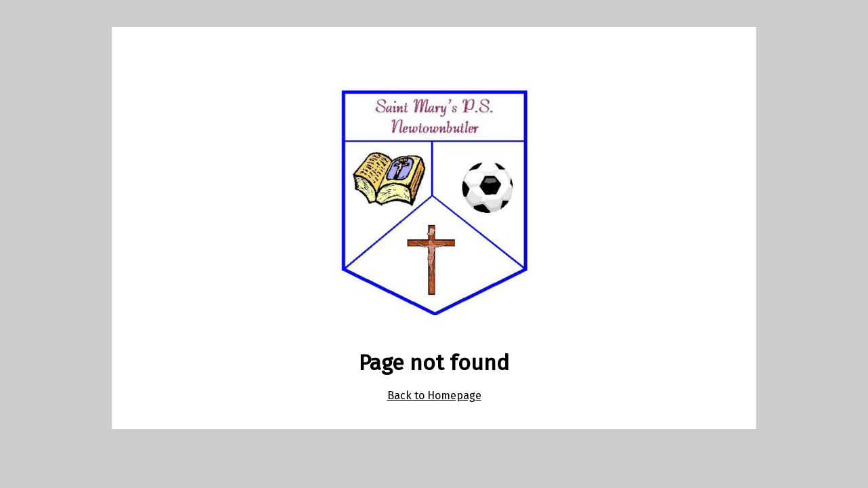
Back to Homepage (434, 395)
